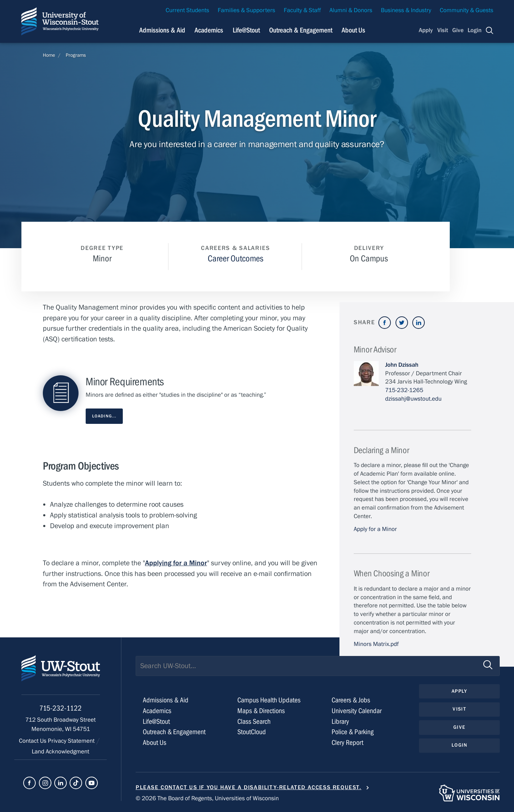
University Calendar (357, 711)
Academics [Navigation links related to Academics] (209, 30)
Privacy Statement (72, 741)
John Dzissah (402, 365)
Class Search (254, 721)
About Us (353, 30)
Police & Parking (353, 732)
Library (340, 721)
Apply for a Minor (375, 529)
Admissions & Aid (166, 700)
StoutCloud (252, 732)
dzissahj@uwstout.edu (413, 399)
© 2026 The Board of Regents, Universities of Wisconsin (207, 798)
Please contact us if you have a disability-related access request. (249, 787)
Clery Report (347, 743)
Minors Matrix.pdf (376, 644)
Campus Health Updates (269, 700)
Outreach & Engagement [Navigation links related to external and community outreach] (301, 30)
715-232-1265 (404, 390)
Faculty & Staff (302, 10)
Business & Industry (406, 10)
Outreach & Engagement (174, 732)
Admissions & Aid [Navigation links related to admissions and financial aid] (162, 30)
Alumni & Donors (351, 10)
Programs (76, 55)
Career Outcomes (236, 259)
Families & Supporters (246, 10)
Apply (426, 30)
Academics (157, 711)
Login (475, 30)
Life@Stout (156, 721)
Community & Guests (467, 10)
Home (49, 55)
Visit (443, 30)
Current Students (187, 10)
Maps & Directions (261, 711)
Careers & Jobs (351, 700)
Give (458, 30)
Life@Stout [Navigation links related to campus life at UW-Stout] (246, 30)
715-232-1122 (61, 708)
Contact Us (33, 741)
